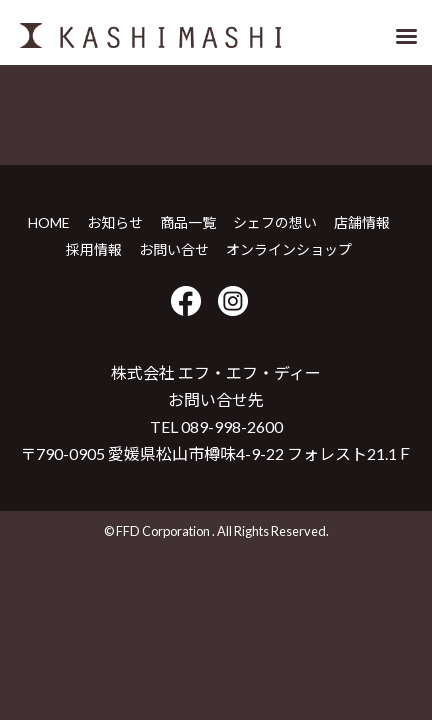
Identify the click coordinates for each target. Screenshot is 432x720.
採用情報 (94, 249)
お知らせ (115, 222)
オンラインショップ (289, 249)
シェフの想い (275, 222)
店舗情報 (362, 222)
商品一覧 (188, 222)
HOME (49, 222)
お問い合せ (174, 249)
